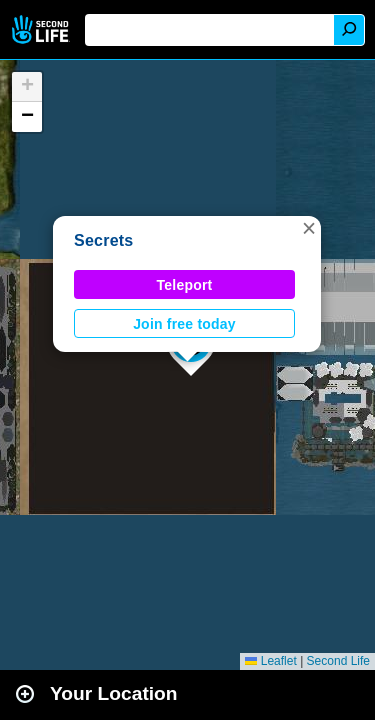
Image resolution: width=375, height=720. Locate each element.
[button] (309, 228)
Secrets (104, 240)
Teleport (185, 285)
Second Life (42, 29)
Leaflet (270, 661)
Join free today (184, 324)
